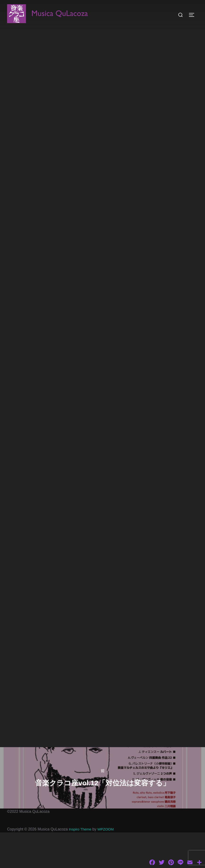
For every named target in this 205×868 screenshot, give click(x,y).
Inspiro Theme (81, 865)
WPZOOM (108, 865)
